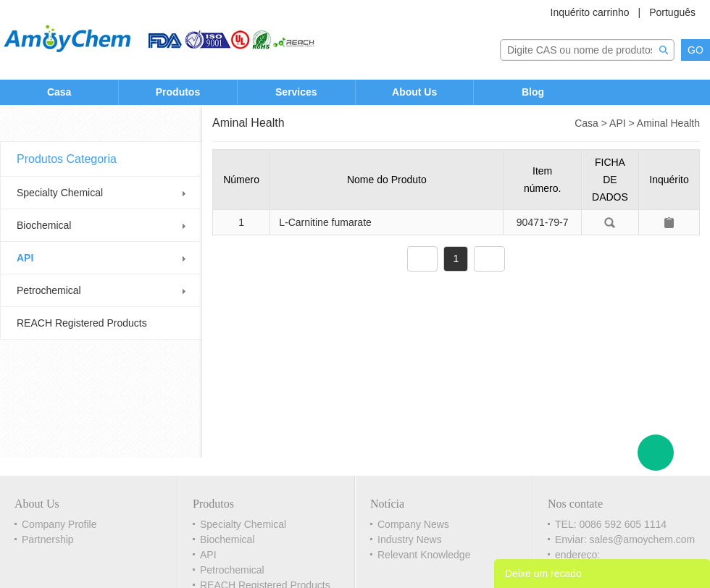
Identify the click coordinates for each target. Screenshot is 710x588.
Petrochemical (49, 290)
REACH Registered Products (82, 323)
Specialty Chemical (60, 193)
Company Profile (59, 524)
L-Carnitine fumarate (325, 222)
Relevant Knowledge (424, 555)
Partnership (48, 539)
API (25, 258)
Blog (533, 92)
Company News (413, 524)
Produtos (178, 92)
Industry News (410, 539)
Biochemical (44, 225)
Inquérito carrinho (590, 12)
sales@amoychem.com (642, 539)
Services (296, 92)
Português (672, 12)
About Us (414, 92)
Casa (59, 92)
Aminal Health (668, 123)
